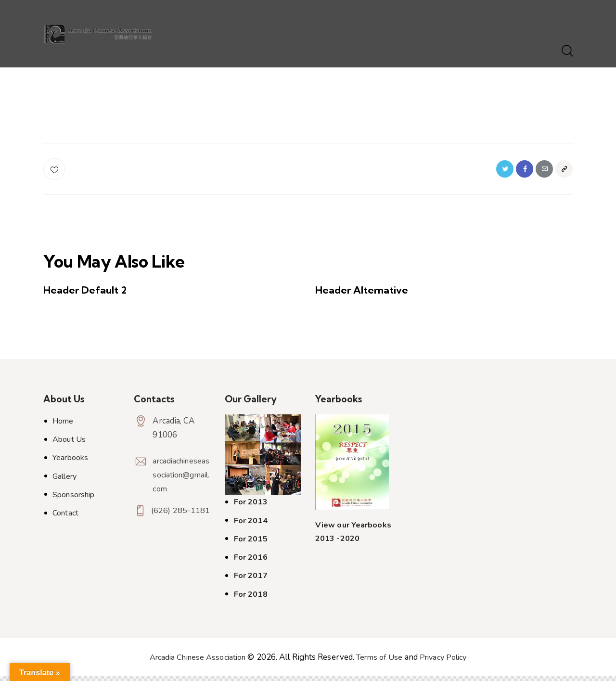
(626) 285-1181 (172, 527)
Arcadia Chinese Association (193, 662)
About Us (69, 444)
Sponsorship (73, 500)
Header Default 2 (90, 294)
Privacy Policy (449, 662)
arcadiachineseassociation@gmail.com (179, 480)
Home (63, 426)
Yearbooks (70, 463)
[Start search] (567, 51)
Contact (65, 518)
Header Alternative (367, 294)
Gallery (64, 481)
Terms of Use (381, 662)
